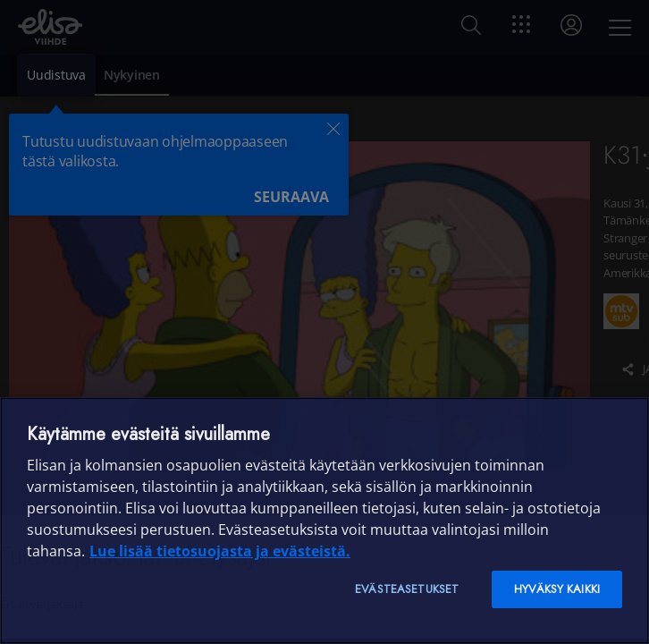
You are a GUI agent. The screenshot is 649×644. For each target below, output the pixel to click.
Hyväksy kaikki (557, 589)
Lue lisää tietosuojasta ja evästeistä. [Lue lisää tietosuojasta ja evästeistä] (220, 551)
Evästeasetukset (407, 589)
